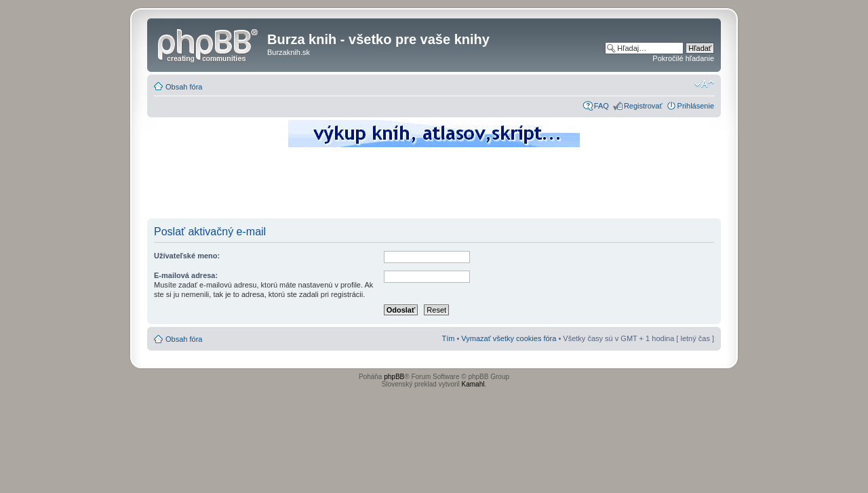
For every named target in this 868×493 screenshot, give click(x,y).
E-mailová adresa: (186, 275)
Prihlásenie (696, 106)
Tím (448, 338)
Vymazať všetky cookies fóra (509, 338)
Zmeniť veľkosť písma (704, 84)
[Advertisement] (434, 186)
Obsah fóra (184, 87)
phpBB (394, 377)
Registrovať (643, 106)
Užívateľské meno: (187, 256)
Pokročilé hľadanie (683, 58)
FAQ (601, 106)
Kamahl (473, 384)
